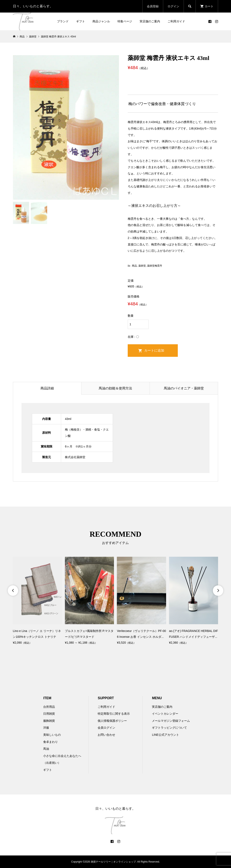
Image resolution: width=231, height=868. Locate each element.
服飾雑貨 (49, 721)
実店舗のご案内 (150, 21)
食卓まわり (50, 742)
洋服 (46, 728)
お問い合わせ (106, 735)
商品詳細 (47, 388)
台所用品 (49, 707)
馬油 (46, 749)
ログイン (173, 6)
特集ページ (125, 21)
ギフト (81, 21)
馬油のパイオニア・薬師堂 (184, 388)
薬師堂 (142, 266)
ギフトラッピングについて (169, 728)
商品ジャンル (101, 21)
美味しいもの (52, 735)
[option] (37, 601)
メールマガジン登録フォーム (171, 721)
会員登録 (153, 6)
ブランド (63, 21)
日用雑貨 (49, 714)
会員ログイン (106, 728)
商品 (134, 266)
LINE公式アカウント (165, 735)
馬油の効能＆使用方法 (115, 388)
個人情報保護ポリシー (112, 721)
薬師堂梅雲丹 (155, 266)
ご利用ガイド (176, 21)
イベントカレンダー (165, 714)
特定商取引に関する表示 (114, 714)
